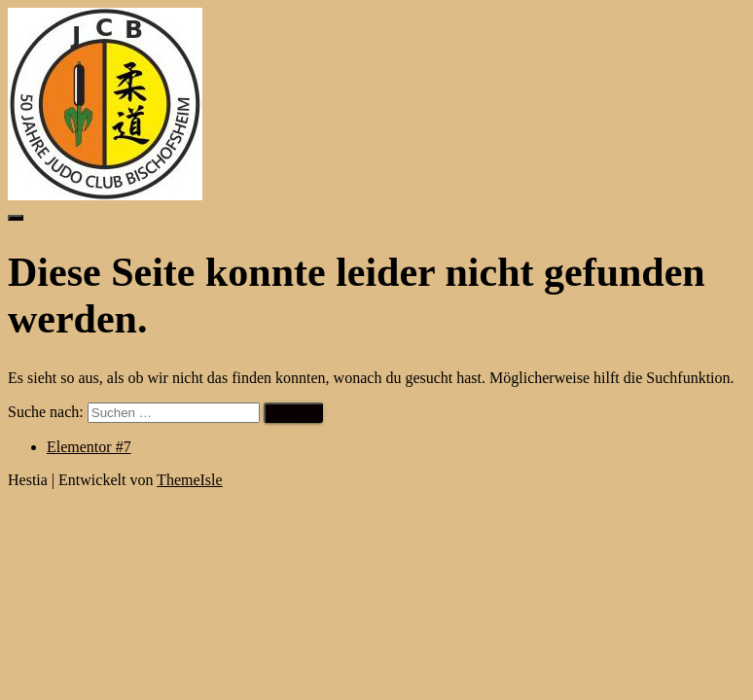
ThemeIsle (190, 480)
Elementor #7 (89, 447)
